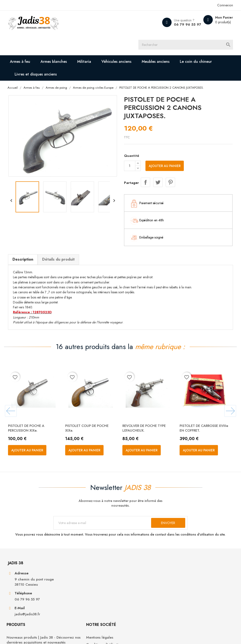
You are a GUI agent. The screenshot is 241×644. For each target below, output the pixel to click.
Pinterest (170, 161)
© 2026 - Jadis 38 (23, 635)
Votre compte (196, 558)
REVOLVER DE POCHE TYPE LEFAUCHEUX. (148, 411)
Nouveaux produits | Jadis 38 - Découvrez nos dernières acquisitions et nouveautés (91, 576)
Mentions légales (138, 570)
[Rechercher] (126, 22)
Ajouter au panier (165, 145)
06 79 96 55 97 (184, 24)
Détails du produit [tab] (60, 238)
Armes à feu (22, 40)
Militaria (86, 40)
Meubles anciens (158, 40)
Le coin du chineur (198, 40)
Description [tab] (25, 238)
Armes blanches (56, 40)
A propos (131, 585)
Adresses (189, 592)
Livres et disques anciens (38, 53)
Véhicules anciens (119, 40)
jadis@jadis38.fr (29, 611)
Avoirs (186, 585)
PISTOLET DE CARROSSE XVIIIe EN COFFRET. (203, 411)
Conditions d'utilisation (142, 578)
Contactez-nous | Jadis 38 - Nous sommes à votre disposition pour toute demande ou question (146, 600)
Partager (145, 161)
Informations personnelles (202, 570)
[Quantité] (130, 145)
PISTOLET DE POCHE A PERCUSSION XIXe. (30, 411)
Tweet (158, 161)
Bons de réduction (196, 599)
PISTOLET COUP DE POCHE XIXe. (91, 411)
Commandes (191, 578)
